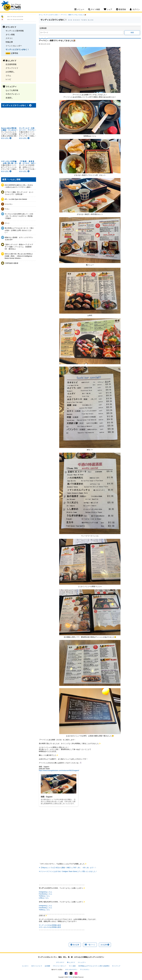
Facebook (66, 973)
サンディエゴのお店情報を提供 (50, 925)
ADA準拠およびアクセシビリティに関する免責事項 (94, 966)
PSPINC (70, 977)
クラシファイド (12, 68)
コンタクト (25, 966)
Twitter (71, 973)
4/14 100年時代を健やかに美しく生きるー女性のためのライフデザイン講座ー (19, 186)
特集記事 (9, 42)
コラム (8, 76)
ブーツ (7, 223)
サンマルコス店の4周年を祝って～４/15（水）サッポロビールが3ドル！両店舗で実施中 (19, 216)
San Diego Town (11, 6)
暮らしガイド (71, 962)
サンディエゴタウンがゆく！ (17, 49)
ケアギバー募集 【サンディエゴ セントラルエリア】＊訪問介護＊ (19, 193)
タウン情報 (10, 35)
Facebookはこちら (45, 894)
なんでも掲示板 (12, 90)
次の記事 (105, 945)
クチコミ (9, 38)
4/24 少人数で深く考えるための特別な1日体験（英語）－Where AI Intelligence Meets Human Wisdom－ (19, 256)
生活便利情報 (11, 64)
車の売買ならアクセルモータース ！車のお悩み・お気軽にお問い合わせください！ (19, 230)
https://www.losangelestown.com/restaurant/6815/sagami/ (59, 770)
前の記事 (75, 945)
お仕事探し (10, 72)
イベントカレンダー (14, 46)
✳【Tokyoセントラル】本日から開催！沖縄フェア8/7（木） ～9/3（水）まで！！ (68, 868)
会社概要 (47, 966)
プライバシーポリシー (59, 966)
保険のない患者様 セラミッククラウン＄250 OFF (19, 239)
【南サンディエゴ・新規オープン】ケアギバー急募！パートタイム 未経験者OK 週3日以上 (19, 247)
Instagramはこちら (45, 892)
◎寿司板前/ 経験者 (11, 263)
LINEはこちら (44, 898)
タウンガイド (60, 962)
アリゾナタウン (85, 970)
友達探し (9, 98)
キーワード (44, 32)
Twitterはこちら (44, 896)
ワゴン (7, 209)
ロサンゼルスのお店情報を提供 (50, 927)
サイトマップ (116, 966)
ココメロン (9, 204)
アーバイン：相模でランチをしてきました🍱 (73, 15)
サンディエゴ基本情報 (15, 31)
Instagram (76, 973)
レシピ (8, 79)
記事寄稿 (14, 53)
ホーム (41, 15)
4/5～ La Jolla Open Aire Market (16, 199)
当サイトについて (37, 966)
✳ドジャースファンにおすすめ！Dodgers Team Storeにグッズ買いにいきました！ (68, 871)
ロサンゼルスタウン (71, 970)
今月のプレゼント (13, 94)
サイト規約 (72, 966)
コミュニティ (82, 962)
